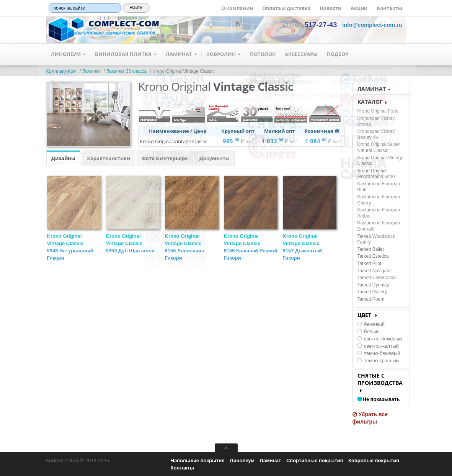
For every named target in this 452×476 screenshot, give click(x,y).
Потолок (263, 54)
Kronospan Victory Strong (376, 121)
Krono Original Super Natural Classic (379, 147)
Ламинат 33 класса (126, 71)
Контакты (389, 8)
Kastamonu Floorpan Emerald (379, 226)
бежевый (371, 324)
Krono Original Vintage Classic (131, 243)
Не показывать (379, 399)
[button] (372, 25)
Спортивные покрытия (315, 460)
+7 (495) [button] (309, 25)
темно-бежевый (379, 353)
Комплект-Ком (61, 71)
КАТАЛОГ (372, 102)
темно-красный (378, 361)
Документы (215, 158)
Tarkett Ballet (371, 249)
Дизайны (63, 158)
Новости (330, 8)
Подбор (338, 54)
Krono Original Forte (378, 111)
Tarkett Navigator (375, 271)
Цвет (367, 315)
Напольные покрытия (198, 460)
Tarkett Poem (371, 299)
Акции (359, 8)
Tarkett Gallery (372, 292)
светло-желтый (378, 346)
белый (368, 331)
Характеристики (109, 158)
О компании (237, 8)
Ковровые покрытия (374, 460)
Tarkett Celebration (377, 278)
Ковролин (224, 54)
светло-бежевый (380, 339)
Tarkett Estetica (373, 256)
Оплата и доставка (286, 8)
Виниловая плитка (126, 54)
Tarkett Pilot (370, 263)
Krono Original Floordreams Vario (376, 174)
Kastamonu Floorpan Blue (379, 187)
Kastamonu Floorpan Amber (379, 213)
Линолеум (68, 54)
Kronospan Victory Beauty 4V (376, 134)
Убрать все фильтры (370, 418)
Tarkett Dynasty (373, 285)
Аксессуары (301, 54)
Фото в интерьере (165, 158)
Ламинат (181, 54)
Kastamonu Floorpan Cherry (379, 200)
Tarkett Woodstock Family (376, 239)
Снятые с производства (380, 382)
